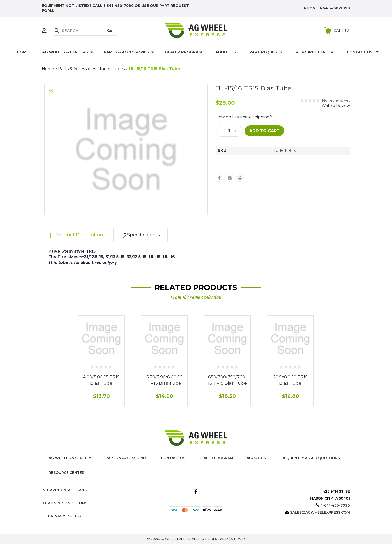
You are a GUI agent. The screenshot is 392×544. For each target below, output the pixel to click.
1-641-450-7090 (335, 8)
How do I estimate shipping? (244, 117)
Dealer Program (183, 52)
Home (23, 52)
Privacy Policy (65, 516)
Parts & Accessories (129, 52)
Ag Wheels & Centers (68, 52)
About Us (226, 52)
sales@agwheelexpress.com (320, 512)
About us (256, 458)
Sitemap (238, 539)
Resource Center (315, 52)
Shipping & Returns (65, 490)
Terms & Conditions (65, 503)
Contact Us (363, 52)
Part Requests (266, 52)
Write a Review (336, 106)
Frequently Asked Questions (310, 458)
